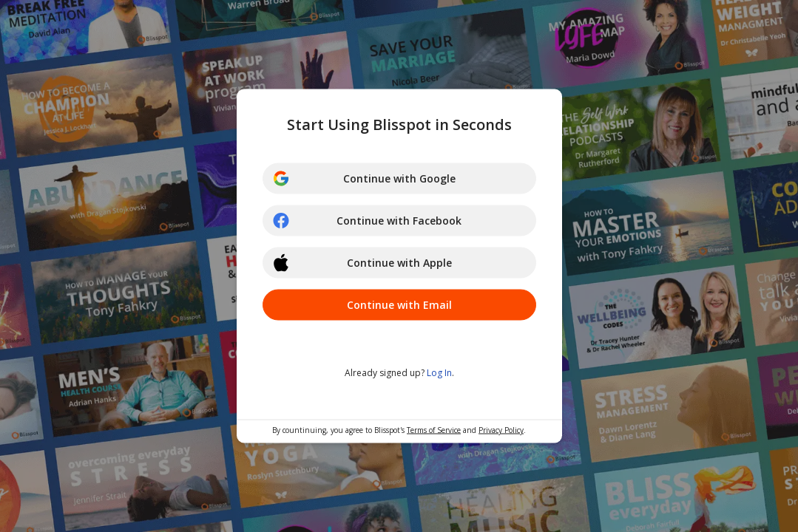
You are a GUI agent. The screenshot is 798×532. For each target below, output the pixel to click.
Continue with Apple (362, 263)
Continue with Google (364, 179)
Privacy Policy (501, 430)
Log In (439, 373)
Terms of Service (434, 430)
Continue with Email (399, 305)
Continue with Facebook (367, 221)
